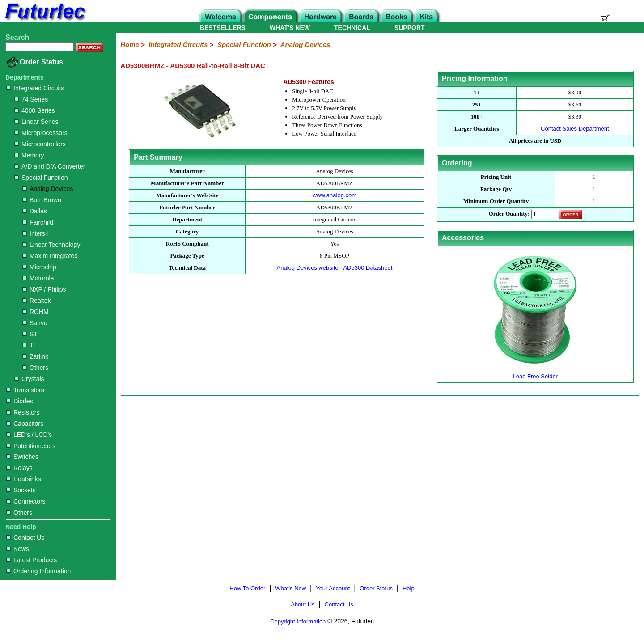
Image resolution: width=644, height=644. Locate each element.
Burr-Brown (42, 200)
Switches (22, 457)
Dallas (35, 211)
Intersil (35, 233)
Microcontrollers (40, 144)
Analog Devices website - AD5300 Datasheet (335, 268)
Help (409, 588)
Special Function (41, 178)
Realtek (36, 301)
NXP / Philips (44, 289)
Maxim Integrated (50, 256)
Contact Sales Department (575, 129)
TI (29, 345)
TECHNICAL (352, 28)
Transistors (25, 390)
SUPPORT (410, 28)
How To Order (247, 588)
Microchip (39, 267)
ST (30, 334)
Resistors (23, 412)
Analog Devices (48, 189)
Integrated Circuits (35, 88)
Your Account (333, 588)
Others (35, 368)
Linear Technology (51, 245)
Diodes (20, 401)
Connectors (26, 501)
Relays (19, 468)
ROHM (36, 312)
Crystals (29, 379)
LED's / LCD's (29, 435)
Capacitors (25, 424)
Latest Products (32, 560)
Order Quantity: (509, 214)
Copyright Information (298, 621)
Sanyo (35, 323)
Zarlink (35, 356)
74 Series (31, 99)
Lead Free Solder (535, 373)
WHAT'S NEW (290, 28)
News (18, 549)
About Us (303, 604)
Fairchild (38, 222)
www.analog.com (335, 195)
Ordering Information (38, 571)
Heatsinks (23, 479)
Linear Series (36, 122)
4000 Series (35, 110)
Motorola (38, 278)
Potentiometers (31, 446)
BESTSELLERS (223, 28)
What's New (290, 588)
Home (130, 44)
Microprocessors (41, 133)
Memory (29, 155)
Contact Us (25, 538)
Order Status (41, 62)
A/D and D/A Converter (50, 166)
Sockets (21, 490)
